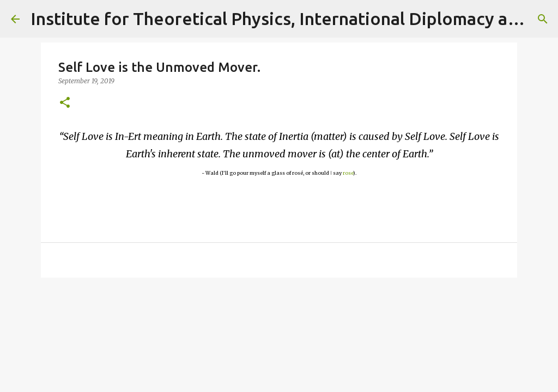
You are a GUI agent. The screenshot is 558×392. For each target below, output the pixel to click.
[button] (65, 103)
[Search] (543, 19)
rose (348, 173)
